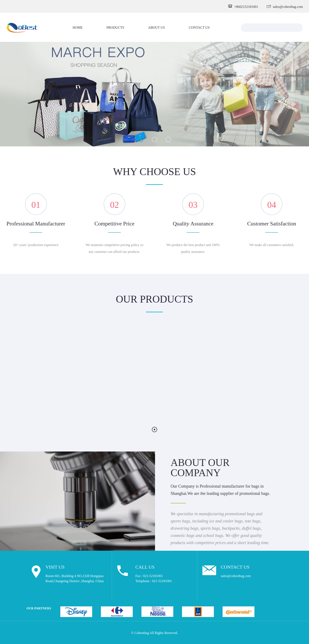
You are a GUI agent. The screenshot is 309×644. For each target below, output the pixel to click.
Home (78, 27)
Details (42, 412)
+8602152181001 (246, 6)
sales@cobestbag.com (288, 6)
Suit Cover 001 (191, 399)
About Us (156, 27)
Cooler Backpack (265, 399)
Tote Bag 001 (117, 399)
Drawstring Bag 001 (42, 399)
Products (115, 27)
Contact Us (199, 27)
